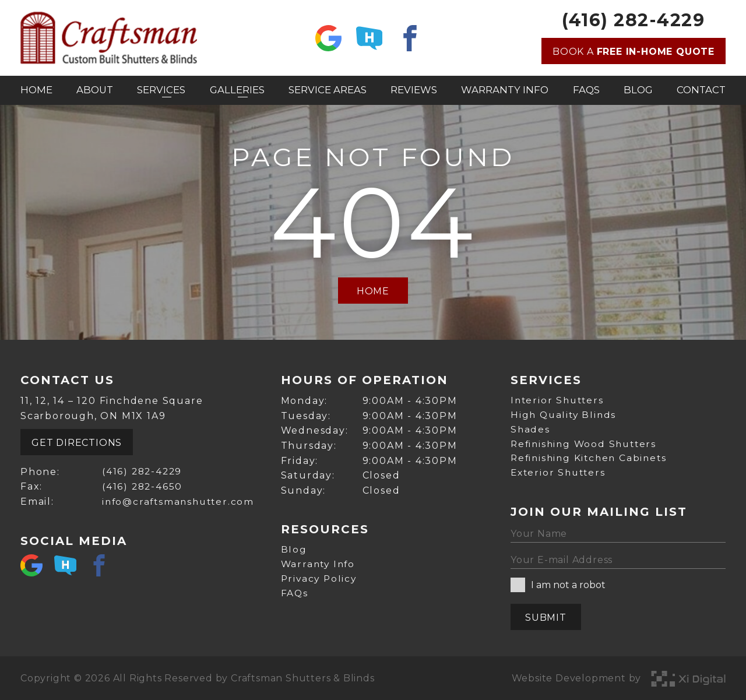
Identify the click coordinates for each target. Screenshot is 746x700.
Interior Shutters (559, 398)
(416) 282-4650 (141, 483)
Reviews (416, 90)
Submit (546, 618)
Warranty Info (506, 90)
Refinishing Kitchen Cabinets (591, 458)
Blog (639, 90)
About (95, 90)
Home (36, 90)
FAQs (586, 90)
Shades (531, 428)
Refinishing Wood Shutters (586, 443)
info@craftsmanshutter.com (179, 499)
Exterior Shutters (560, 472)
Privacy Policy (320, 577)
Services (162, 90)
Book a (634, 52)
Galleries (239, 90)
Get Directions (77, 440)
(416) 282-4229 (633, 20)
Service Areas (329, 90)
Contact (702, 90)
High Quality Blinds (565, 413)
